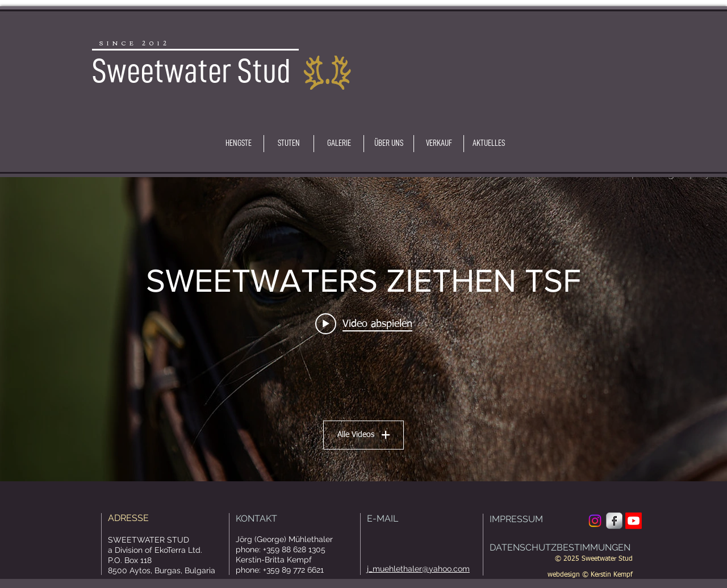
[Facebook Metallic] (614, 521)
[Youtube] (634, 521)
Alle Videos (363, 435)
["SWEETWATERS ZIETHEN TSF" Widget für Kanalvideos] (363, 329)
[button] (239, 144)
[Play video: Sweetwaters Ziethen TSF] (364, 324)
